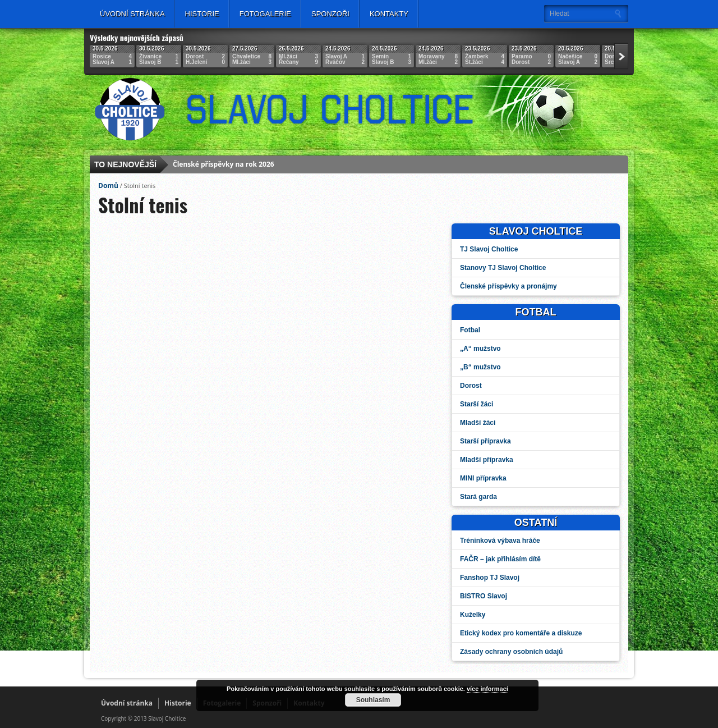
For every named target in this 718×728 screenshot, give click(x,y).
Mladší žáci (478, 423)
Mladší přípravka (487, 460)
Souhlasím (373, 700)
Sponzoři (330, 14)
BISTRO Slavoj (484, 596)
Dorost (471, 386)
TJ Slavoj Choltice (489, 249)
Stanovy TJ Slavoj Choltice (503, 268)
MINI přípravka (483, 478)
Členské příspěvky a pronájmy (508, 286)
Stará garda (478, 497)
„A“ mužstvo (480, 349)
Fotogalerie (265, 14)
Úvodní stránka (132, 14)
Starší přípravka (485, 441)
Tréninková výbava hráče (500, 541)
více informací (487, 689)
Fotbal (470, 330)
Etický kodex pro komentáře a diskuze (521, 633)
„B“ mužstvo (480, 367)
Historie (202, 14)
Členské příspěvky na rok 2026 (224, 165)
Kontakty (389, 14)
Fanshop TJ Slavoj (490, 578)
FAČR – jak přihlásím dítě (500, 559)
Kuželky (473, 615)
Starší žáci (477, 404)
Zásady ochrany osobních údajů (511, 652)
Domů (108, 186)
